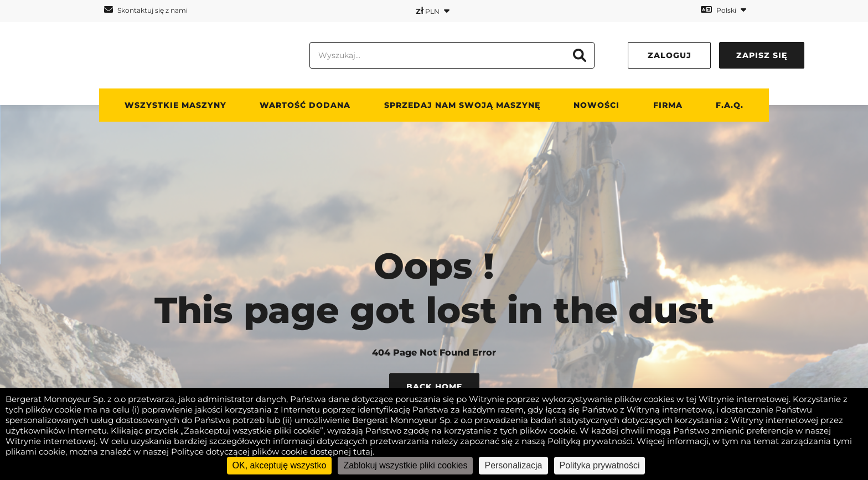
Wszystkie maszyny (175, 105)
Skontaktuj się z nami (146, 10)
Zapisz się (762, 55)
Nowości (596, 105)
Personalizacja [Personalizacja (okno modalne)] (513, 465)
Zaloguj (670, 55)
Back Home (434, 387)
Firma (668, 105)
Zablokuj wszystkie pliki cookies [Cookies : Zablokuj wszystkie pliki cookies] (405, 465)
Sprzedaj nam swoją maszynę (462, 105)
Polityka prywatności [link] (600, 465)
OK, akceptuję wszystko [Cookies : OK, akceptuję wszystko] (280, 465)
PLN (433, 11)
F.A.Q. (730, 105)
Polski (724, 10)
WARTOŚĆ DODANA (305, 105)
